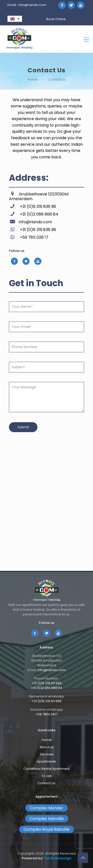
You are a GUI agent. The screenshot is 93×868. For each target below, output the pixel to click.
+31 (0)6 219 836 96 (37, 206)
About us (46, 747)
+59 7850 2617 (46, 714)
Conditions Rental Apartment (46, 769)
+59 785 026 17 (34, 237)
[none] (15, 19)
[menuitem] (15, 19)
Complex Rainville (47, 819)
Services (47, 754)
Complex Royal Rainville (46, 829)
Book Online (56, 19)
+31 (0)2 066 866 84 (39, 214)
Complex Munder (46, 808)
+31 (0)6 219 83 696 (46, 683)
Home (32, 79)
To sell (46, 776)
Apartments (46, 761)
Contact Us (46, 783)
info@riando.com (32, 5)
